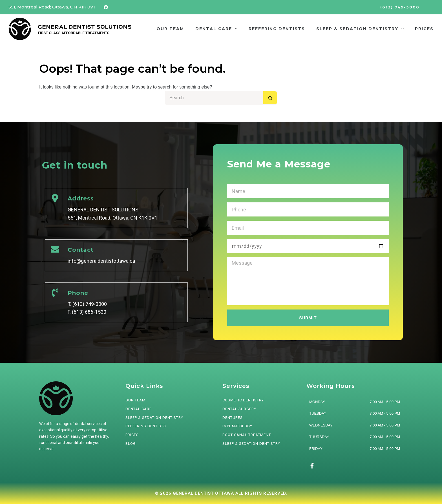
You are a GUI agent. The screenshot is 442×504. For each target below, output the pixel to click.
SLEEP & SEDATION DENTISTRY (154, 418)
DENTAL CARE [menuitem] (217, 29)
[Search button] (270, 98)
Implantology (237, 426)
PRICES (132, 435)
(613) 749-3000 (400, 7)
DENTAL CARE (139, 409)
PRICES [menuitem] (424, 29)
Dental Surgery (239, 409)
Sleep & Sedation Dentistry (251, 444)
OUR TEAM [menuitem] (170, 29)
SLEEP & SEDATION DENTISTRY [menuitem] (361, 29)
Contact (81, 250)
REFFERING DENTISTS (146, 426)
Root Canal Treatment (247, 435)
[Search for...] (214, 98)
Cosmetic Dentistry (243, 400)
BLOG (131, 444)
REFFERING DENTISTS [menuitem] (277, 29)
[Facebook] (106, 7)
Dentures (233, 418)
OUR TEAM (135, 400)
